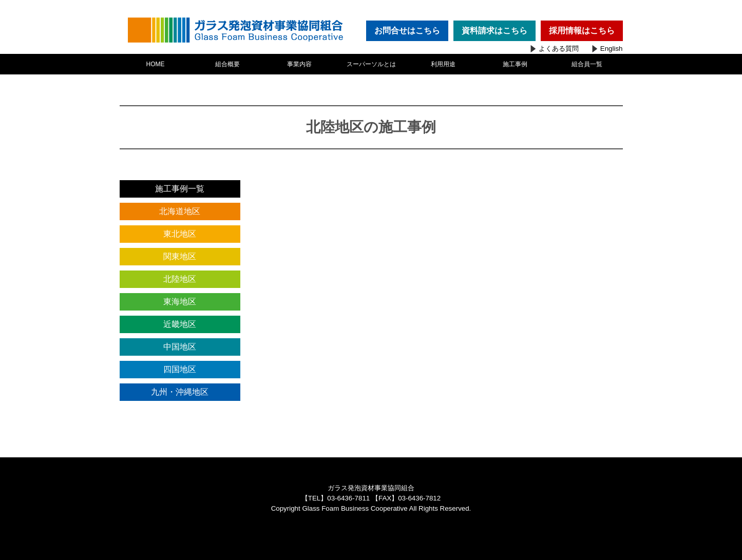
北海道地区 (180, 211)
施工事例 (515, 64)
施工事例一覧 (180, 189)
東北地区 (180, 234)
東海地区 (180, 302)
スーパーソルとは (371, 64)
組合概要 (227, 64)
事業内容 (299, 64)
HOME (156, 64)
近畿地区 (180, 324)
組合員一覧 (587, 64)
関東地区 (180, 256)
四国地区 (180, 369)
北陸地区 (180, 279)
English (612, 49)
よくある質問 (559, 49)
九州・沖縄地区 (180, 392)
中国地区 (180, 347)
